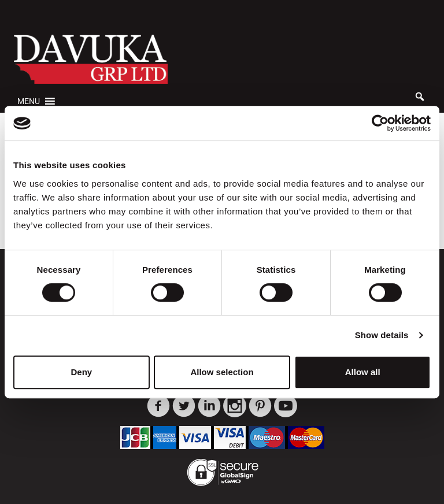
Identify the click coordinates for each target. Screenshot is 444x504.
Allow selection (222, 372)
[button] (29, 101)
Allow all (363, 372)
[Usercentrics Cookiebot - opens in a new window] (380, 123)
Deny (81, 372)
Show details (382, 335)
